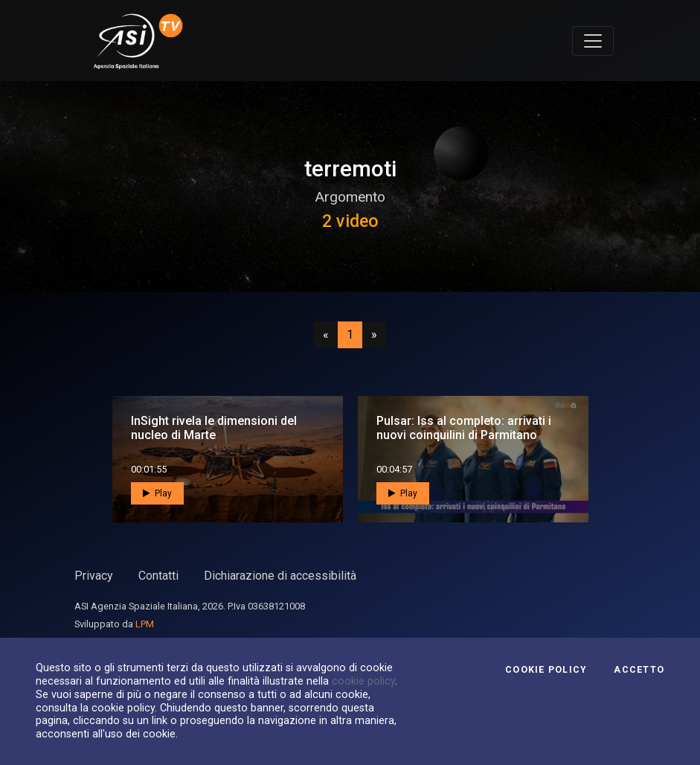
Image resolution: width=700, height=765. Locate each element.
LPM (145, 624)
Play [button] (157, 493)
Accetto (639, 670)
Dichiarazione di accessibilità (280, 576)
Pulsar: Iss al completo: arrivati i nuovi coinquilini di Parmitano (464, 428)
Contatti (158, 576)
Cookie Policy (546, 670)
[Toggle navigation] (593, 41)
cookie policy (363, 681)
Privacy (94, 576)
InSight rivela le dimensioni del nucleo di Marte (214, 428)
